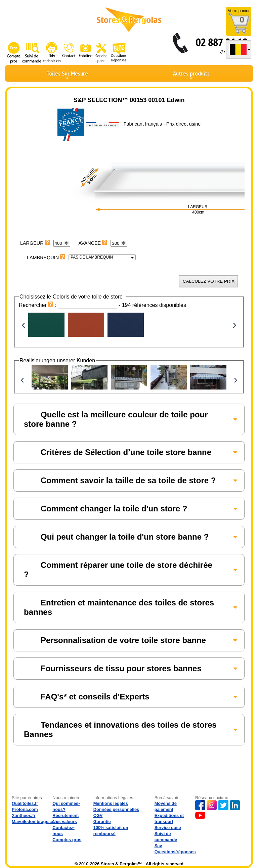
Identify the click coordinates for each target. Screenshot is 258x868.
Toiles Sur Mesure (67, 75)
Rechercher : (38, 305)
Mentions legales (111, 803)
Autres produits (191, 75)
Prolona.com (25, 809)
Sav (158, 846)
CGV (98, 815)
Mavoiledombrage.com (35, 821)
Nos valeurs (65, 821)
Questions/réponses (175, 852)
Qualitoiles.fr (25, 803)
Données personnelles (116, 809)
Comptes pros (67, 840)
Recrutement (66, 815)
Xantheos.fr (24, 815)
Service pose (168, 828)
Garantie (102, 821)
